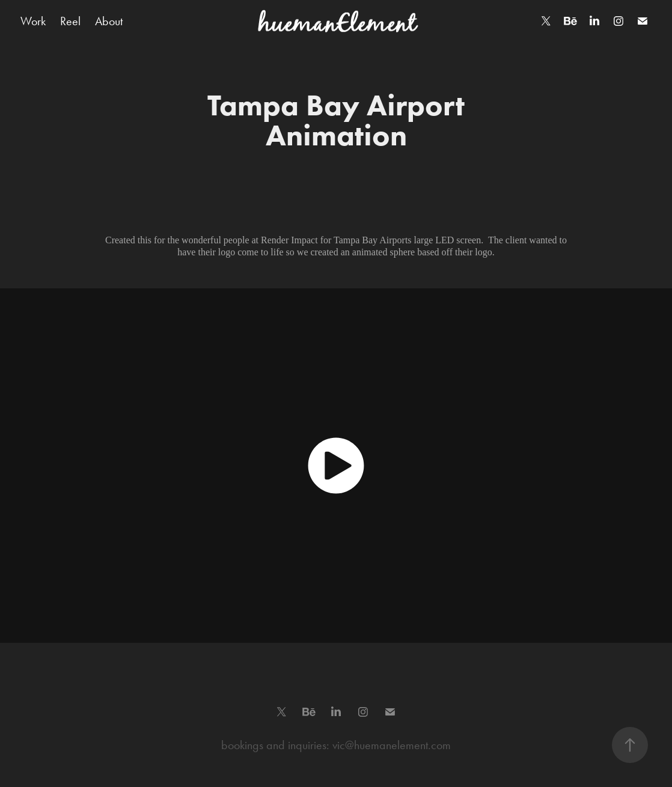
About (109, 21)
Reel (70, 21)
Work (33, 21)
